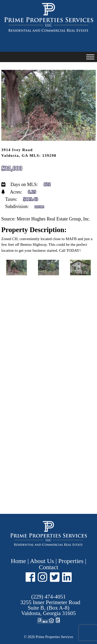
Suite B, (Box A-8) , (50, 608)
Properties (71, 561)
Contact (48, 567)
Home (19, 561)
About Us (42, 561)
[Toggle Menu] (90, 57)
